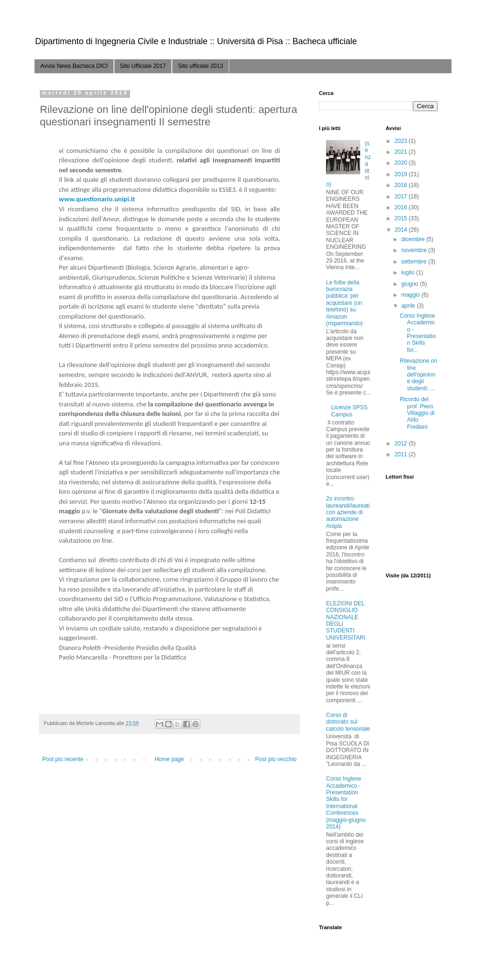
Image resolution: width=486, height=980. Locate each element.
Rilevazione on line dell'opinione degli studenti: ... (418, 375)
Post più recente (63, 759)
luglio (408, 273)
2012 (402, 443)
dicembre (414, 239)
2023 (402, 141)
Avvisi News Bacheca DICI (74, 66)
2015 (402, 218)
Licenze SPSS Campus (350, 411)
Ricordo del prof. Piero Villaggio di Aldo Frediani (417, 413)
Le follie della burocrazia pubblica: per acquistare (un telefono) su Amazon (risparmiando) (344, 303)
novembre (415, 250)
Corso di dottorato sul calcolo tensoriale (348, 722)
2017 (402, 197)
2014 (402, 230)
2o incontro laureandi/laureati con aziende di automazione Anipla (348, 512)
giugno (410, 284)
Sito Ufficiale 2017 (143, 66)
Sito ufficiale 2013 (201, 66)
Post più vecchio (276, 759)
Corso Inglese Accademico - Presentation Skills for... (418, 333)
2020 (402, 163)
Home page (169, 759)
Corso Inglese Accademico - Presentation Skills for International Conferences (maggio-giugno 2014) (346, 803)
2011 (402, 454)
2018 (402, 185)
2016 (402, 207)
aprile (409, 306)
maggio (411, 295)
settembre (415, 262)
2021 (402, 152)
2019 (402, 174)
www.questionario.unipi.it (97, 199)
